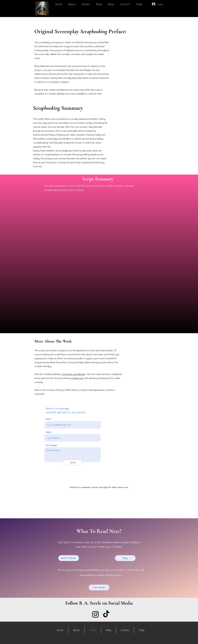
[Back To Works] (69, 558)
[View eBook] (99, 587)
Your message (51, 445)
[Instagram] (95, 614)
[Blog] (125, 558)
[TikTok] (106, 614)
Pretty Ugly (78, 378)
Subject (49, 432)
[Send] (73, 463)
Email (48, 419)
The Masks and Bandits (73, 374)
